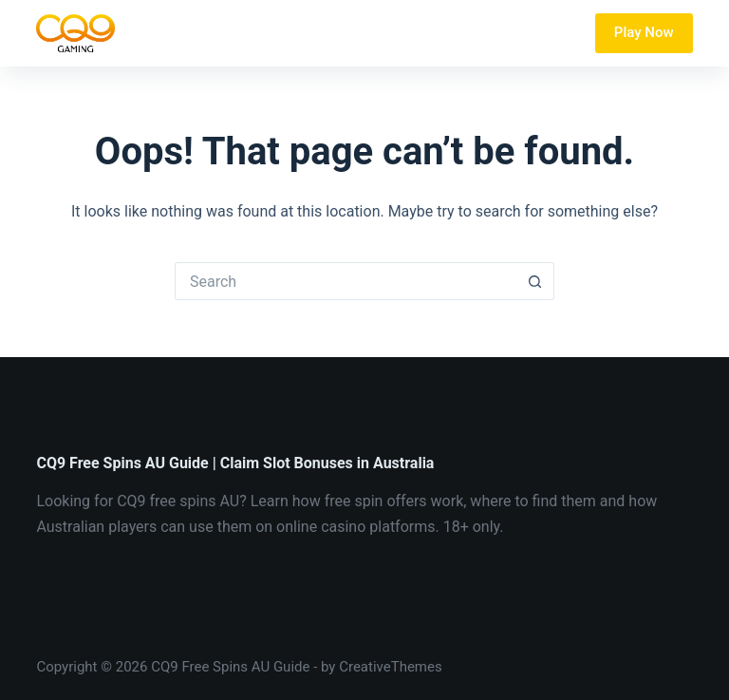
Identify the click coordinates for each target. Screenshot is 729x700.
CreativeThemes (391, 667)
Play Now (644, 32)
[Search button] (535, 281)
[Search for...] (346, 281)
